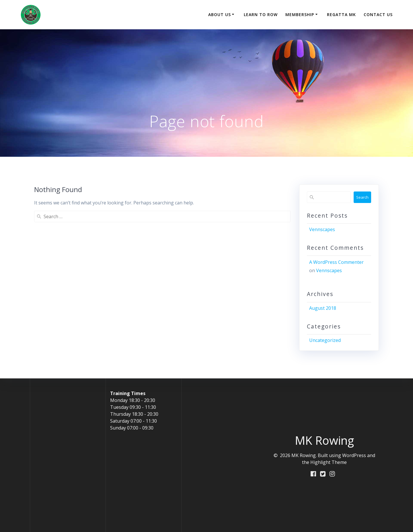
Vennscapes (322, 229)
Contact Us (378, 14)
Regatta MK (341, 14)
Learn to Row (261, 14)
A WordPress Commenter (336, 262)
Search (362, 197)
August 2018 (323, 308)
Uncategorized (325, 340)
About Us (220, 14)
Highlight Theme (329, 462)
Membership (300, 14)
